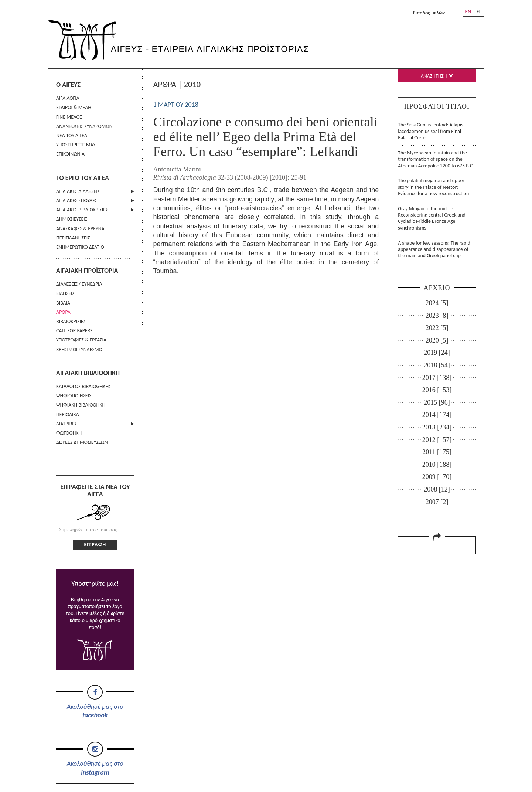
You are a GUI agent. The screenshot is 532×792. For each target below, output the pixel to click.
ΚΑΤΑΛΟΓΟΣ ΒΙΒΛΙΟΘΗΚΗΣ (84, 386)
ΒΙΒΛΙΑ (63, 303)
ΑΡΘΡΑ (63, 312)
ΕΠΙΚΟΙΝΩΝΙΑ (70, 154)
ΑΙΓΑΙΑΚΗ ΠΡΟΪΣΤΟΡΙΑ (87, 271)
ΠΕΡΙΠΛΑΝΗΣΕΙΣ (73, 238)
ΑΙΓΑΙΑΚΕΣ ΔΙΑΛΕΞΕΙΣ (78, 191)
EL (479, 12)
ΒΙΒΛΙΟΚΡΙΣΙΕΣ (71, 321)
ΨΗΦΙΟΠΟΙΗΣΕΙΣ (74, 396)
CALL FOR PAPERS (74, 331)
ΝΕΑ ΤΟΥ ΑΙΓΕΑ (72, 135)
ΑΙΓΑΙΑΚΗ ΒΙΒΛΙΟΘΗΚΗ (88, 373)
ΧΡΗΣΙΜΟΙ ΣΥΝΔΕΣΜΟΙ (80, 349)
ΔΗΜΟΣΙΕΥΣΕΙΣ (72, 219)
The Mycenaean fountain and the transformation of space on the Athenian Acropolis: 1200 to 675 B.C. (436, 159)
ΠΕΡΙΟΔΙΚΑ (68, 414)
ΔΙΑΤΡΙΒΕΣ (66, 424)
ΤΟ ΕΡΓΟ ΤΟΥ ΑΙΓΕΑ (83, 178)
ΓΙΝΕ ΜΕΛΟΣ (69, 117)
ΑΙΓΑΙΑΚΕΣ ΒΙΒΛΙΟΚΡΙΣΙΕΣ (82, 210)
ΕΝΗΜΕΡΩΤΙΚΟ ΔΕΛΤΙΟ (80, 247)
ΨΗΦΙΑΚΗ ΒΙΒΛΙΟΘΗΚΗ (81, 405)
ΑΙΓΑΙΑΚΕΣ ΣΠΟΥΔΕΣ (77, 200)
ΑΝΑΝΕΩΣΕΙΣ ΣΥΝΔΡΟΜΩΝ (84, 126)
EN (468, 12)
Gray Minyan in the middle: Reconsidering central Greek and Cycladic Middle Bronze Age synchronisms (432, 218)
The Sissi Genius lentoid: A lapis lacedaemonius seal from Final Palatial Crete (430, 131)
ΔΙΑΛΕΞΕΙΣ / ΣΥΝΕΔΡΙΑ (79, 284)
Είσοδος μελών (429, 13)
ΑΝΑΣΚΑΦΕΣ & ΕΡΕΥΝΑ (80, 229)
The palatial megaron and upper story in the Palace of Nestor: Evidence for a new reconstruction (433, 187)
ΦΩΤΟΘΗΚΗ (69, 433)
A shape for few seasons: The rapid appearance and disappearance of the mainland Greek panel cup (434, 249)
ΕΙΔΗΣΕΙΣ (65, 293)
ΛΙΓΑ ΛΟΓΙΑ (68, 98)
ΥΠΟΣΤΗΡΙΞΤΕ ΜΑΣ (76, 145)
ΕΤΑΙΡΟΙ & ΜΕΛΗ (74, 107)
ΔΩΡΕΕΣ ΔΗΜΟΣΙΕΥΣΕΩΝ (82, 442)
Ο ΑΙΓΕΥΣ (68, 85)
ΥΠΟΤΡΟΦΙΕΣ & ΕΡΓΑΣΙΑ (81, 340)
